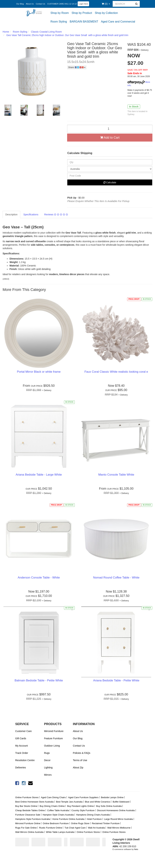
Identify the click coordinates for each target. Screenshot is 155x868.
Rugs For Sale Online (26, 828)
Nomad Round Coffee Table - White (116, 578)
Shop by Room (60, 13)
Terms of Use (80, 760)
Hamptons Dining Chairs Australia (93, 815)
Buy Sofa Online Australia (109, 806)
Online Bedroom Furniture (56, 823)
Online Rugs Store (80, 823)
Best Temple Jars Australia (69, 802)
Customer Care (23, 731)
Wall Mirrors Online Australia (29, 832)
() (106, 4)
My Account (21, 746)
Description (11, 214)
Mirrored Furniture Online (28, 823)
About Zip (78, 768)
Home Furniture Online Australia (68, 819)
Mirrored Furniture (54, 731)
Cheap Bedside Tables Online (30, 810)
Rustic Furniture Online (51, 828)
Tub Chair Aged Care (75, 828)
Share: (77, 67)
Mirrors (48, 775)
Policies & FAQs (81, 753)
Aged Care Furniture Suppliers (83, 797)
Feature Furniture (53, 738)
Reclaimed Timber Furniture (106, 823)
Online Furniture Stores (27, 797)
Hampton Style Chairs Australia (58, 815)
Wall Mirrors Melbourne (119, 828)
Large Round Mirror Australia (118, 819)
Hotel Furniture (94, 819)
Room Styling (59, 22)
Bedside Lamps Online (112, 797)
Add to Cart (110, 138)
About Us (30, 4)
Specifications (31, 214)
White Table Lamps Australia (60, 832)
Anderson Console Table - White (39, 578)
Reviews (56, 214)
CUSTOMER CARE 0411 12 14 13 (62, 4)
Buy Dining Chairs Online (52, 806)
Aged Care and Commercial (118, 22)
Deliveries (20, 768)
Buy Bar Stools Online (26, 806)
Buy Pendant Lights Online (80, 806)
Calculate (110, 182)
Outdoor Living (52, 746)
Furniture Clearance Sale (28, 815)
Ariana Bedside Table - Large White (39, 475)
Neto (136, 849)
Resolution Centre (25, 760)
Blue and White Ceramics (98, 802)
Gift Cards (21, 738)
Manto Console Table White (116, 475)
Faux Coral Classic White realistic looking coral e (116, 372)
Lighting (48, 768)
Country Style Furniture (83, 810)
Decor (47, 760)
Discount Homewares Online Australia (116, 810)
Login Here (83, 4)
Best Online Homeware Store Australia (34, 802)
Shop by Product (82, 13)
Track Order (22, 753)
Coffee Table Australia (58, 810)
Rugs (47, 753)
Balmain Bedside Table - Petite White (39, 680)
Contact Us (40, 4)
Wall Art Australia (97, 828)
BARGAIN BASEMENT (84, 22)
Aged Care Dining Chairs (53, 797)
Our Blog (20, 4)
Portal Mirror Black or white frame (39, 372)
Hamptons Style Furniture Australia (33, 819)
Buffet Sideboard (121, 802)
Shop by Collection (106, 13)
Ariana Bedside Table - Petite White (116, 680)
